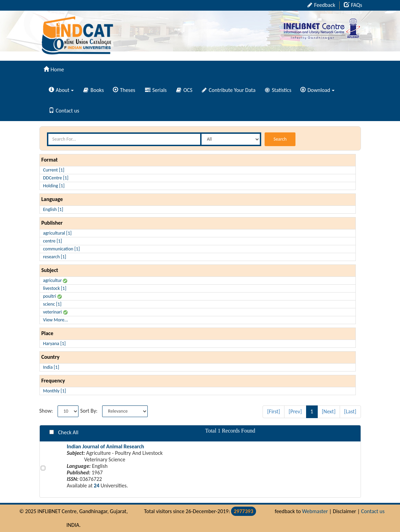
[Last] (350, 411)
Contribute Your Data (229, 90)
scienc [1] (52, 304)
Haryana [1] (54, 344)
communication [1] (62, 249)
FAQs (353, 5)
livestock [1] (55, 288)
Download (317, 90)
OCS (184, 90)
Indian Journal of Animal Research (106, 446)
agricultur (55, 280)
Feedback (321, 5)
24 (97, 486)
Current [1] (54, 170)
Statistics (278, 90)
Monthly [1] (55, 391)
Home (54, 69)
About (61, 90)
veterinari (55, 312)
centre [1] (53, 241)
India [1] (51, 367)
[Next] (329, 411)
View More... (56, 320)
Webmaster (315, 511)
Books (94, 90)
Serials (156, 90)
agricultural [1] (57, 233)
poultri (52, 296)
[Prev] (295, 411)
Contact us (64, 111)
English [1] (53, 209)
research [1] (55, 257)
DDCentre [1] (56, 178)
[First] (274, 411)
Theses (124, 90)
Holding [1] (54, 186)
